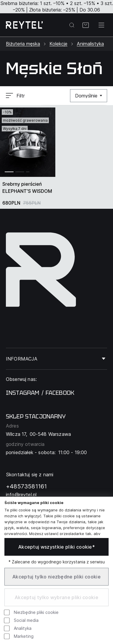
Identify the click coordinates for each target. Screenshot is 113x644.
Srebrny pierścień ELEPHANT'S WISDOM (27, 188)
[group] (28, 142)
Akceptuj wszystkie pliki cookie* (56, 547)
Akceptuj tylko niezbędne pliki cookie (56, 577)
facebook (60, 393)
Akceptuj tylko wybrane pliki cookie (56, 597)
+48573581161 (26, 486)
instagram (23, 393)
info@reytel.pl (21, 495)
